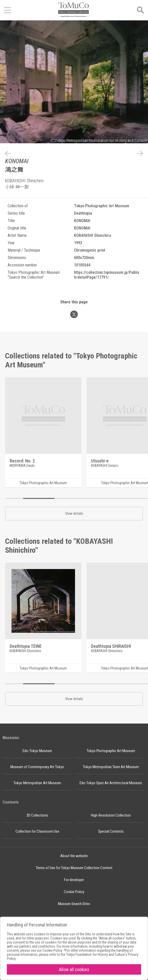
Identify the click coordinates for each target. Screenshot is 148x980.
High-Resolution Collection (111, 815)
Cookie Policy (74, 892)
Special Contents (111, 831)
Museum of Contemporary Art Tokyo (37, 767)
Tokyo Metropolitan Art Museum (37, 783)
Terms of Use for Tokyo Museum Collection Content (74, 868)
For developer (74, 880)
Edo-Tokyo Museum (37, 751)
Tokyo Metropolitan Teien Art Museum (111, 767)
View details (74, 513)
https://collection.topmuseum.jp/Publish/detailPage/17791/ (107, 275)
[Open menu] (8, 10)
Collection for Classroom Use (37, 831)
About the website (74, 856)
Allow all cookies (74, 969)
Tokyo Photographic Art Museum (111, 751)
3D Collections (37, 815)
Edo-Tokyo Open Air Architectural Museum (111, 783)
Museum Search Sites (74, 904)
